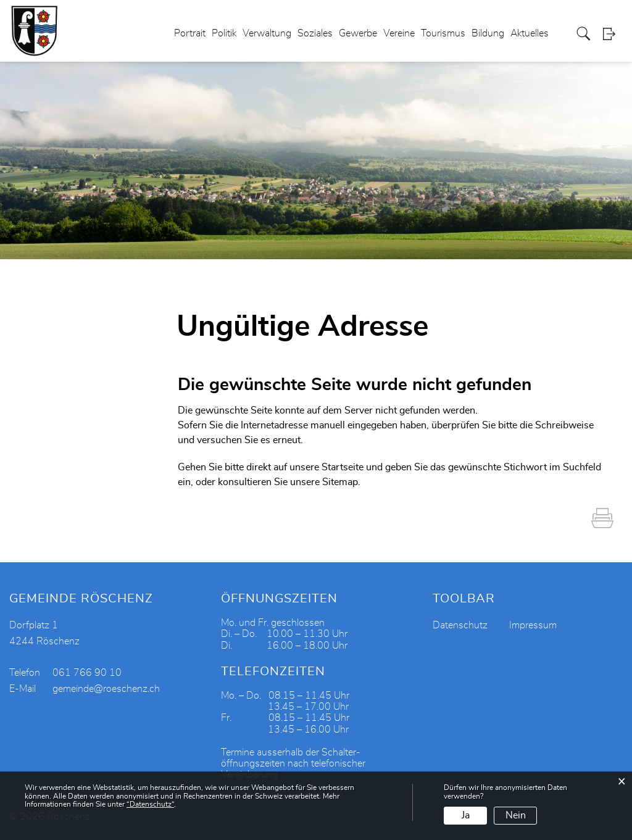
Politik (224, 33)
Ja (466, 815)
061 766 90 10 (87, 673)
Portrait (190, 33)
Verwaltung (267, 33)
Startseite (343, 467)
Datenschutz (460, 625)
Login (613, 34)
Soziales (315, 33)
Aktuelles (530, 33)
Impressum (533, 625)
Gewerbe (358, 33)
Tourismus (443, 33)
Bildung (488, 33)
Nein (516, 815)
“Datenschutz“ (150, 804)
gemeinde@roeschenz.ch (106, 689)
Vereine (399, 33)
